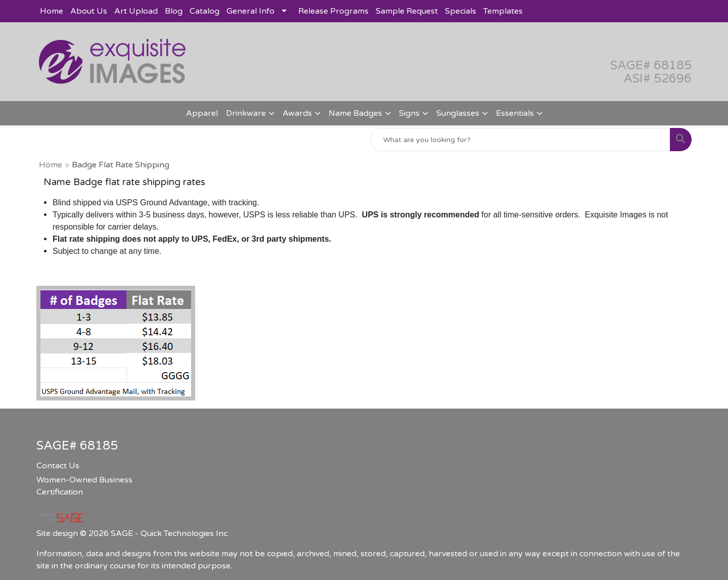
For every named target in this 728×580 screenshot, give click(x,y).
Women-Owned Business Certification (84, 486)
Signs (409, 113)
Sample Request (407, 11)
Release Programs (333, 11)
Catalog (204, 11)
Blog (174, 11)
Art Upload (136, 11)
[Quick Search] (520, 140)
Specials (461, 11)
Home (52, 11)
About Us (89, 11)
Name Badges (355, 113)
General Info (251, 11)
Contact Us (58, 466)
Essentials (515, 113)
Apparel (202, 113)
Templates (503, 11)
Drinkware (246, 113)
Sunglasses (458, 113)
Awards (297, 113)
